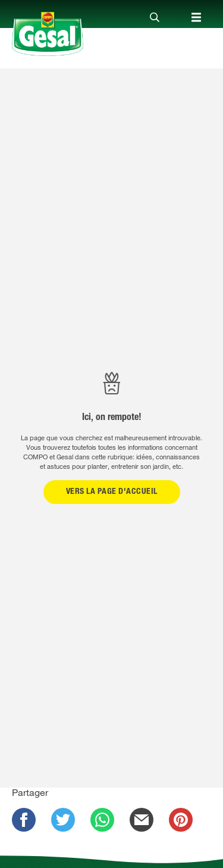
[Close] (155, 18)
